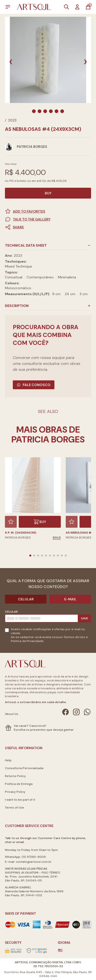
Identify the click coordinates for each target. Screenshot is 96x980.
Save (85, 618)
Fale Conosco (34, 385)
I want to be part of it (20, 800)
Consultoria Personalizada (24, 768)
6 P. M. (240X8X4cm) (21, 533)
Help (8, 760)
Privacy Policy (15, 792)
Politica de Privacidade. (27, 641)
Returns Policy (15, 776)
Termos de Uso (74, 637)
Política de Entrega (19, 784)
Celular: (12, 612)
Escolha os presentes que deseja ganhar (44, 730)
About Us (12, 714)
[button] (48, 227)
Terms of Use (15, 808)
